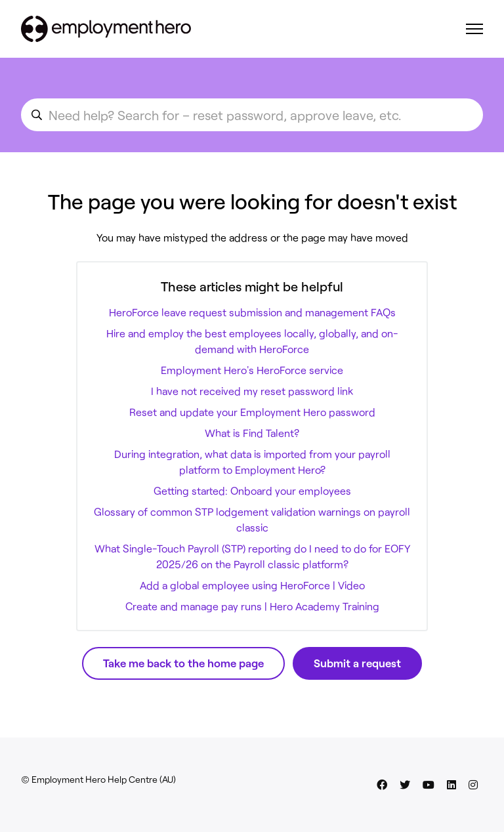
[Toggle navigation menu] (474, 29)
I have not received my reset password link (252, 391)
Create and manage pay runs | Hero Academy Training (252, 606)
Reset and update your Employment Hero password (252, 412)
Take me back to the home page (183, 663)
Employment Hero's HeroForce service (252, 370)
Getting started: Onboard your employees (252, 490)
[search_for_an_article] (252, 115)
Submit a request (357, 663)
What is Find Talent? (252, 433)
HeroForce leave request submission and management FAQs (252, 312)
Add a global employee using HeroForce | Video (252, 585)
